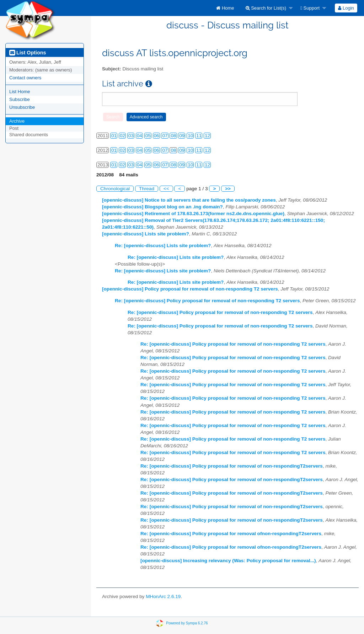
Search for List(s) (266, 8)
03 (131, 136)
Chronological (115, 189)
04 (140, 136)
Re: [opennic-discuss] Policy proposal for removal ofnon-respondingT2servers (231, 534)
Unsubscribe (22, 107)
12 (207, 136)
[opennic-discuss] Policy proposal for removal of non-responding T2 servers (190, 289)
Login (346, 8)
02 (122, 136)
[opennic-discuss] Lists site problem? (146, 234)
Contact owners (25, 78)
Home (225, 8)
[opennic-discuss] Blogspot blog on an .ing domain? (162, 207)
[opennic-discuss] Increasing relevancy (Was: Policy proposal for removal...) (228, 561)
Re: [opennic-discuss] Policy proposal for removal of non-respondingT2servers (232, 466)
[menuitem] (225, 8)
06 (157, 136)
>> (228, 189)
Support (310, 8)
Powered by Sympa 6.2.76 (187, 623)
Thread (147, 189)
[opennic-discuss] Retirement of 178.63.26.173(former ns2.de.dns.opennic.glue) (193, 214)
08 (173, 136)
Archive (17, 121)
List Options (28, 53)
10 (190, 136)
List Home (20, 92)
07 (165, 136)
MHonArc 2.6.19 (163, 596)
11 (199, 136)
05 (148, 136)
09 (182, 136)
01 (114, 136)
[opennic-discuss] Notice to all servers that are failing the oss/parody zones (189, 200)
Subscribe (20, 99)
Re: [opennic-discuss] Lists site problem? (163, 246)
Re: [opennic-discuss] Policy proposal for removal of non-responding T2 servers (207, 301)
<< (166, 189)
